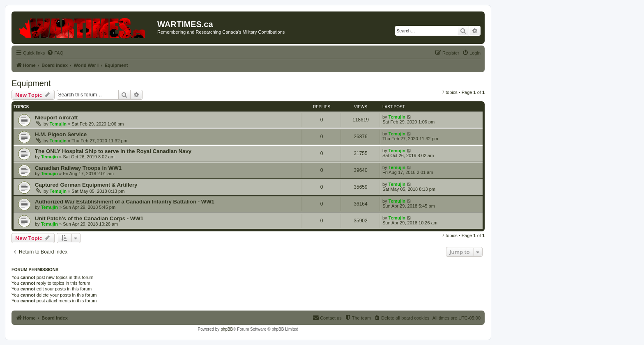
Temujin (58, 124)
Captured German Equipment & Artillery (86, 185)
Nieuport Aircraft (56, 118)
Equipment (31, 83)
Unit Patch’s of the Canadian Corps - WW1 (89, 218)
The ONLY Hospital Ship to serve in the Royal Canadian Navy (113, 151)
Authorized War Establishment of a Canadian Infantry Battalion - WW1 (125, 202)
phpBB (227, 329)
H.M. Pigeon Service (61, 134)
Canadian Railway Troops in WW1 (78, 168)
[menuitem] (55, 53)
